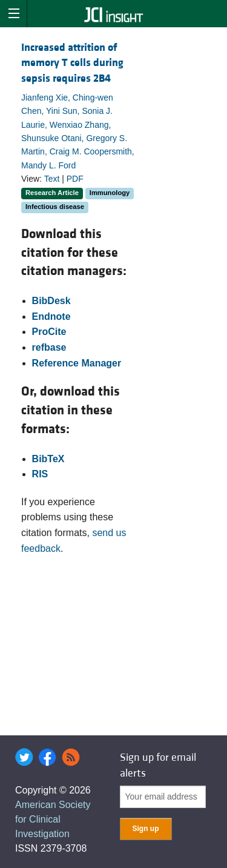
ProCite (49, 332)
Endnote (51, 316)
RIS (40, 474)
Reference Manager (77, 363)
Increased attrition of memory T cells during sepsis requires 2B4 (72, 63)
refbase (49, 347)
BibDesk (51, 301)
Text (52, 179)
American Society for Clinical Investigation (53, 819)
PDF (75, 179)
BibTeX (48, 459)
